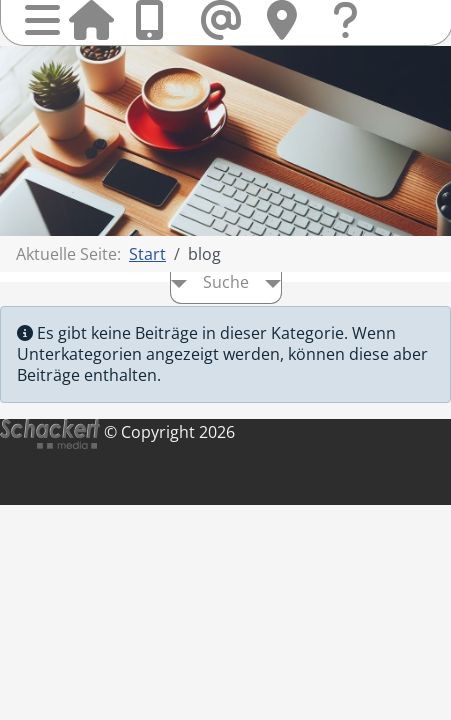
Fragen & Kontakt (355, 39)
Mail (223, 20)
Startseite (91, 20)
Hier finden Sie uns (289, 20)
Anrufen (157, 20)
